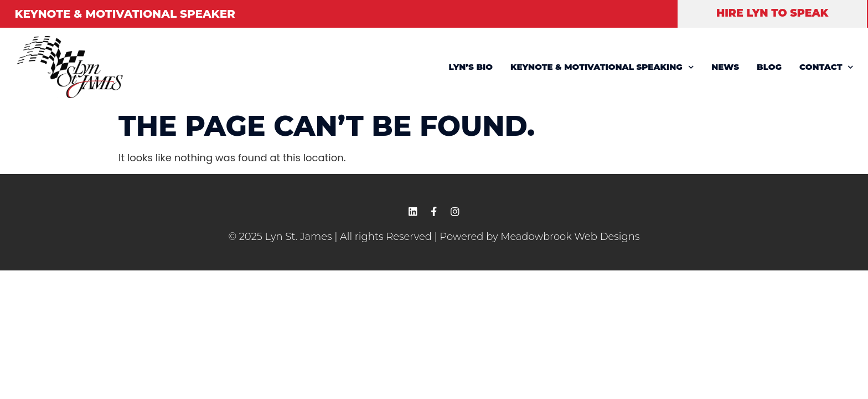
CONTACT (826, 67)
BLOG (769, 67)
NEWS (725, 67)
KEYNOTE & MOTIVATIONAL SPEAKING (602, 67)
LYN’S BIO (471, 67)
